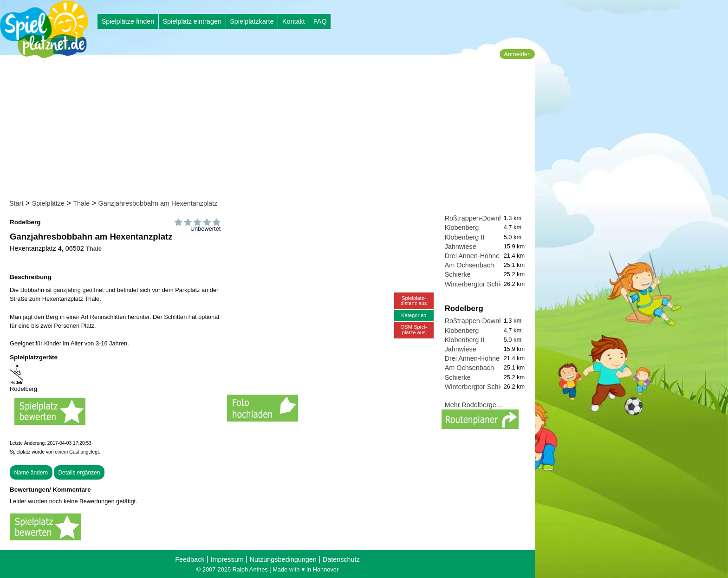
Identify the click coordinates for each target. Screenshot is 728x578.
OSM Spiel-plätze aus (414, 329)
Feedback (190, 559)
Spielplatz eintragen (192, 21)
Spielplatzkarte (252, 21)
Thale (81, 203)
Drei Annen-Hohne (472, 256)
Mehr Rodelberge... (473, 405)
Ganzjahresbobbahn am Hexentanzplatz (158, 203)
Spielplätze (48, 203)
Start (16, 203)
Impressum (227, 559)
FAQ (320, 21)
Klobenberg (462, 227)
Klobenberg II (465, 237)
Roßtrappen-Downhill (476, 218)
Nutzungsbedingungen (283, 559)
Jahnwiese (461, 247)
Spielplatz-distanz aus (414, 301)
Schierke (458, 274)
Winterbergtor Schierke (479, 284)
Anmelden (517, 54)
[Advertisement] (270, 129)
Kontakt (294, 21)
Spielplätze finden (128, 21)
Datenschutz (341, 559)
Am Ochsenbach (469, 265)
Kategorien (414, 315)
